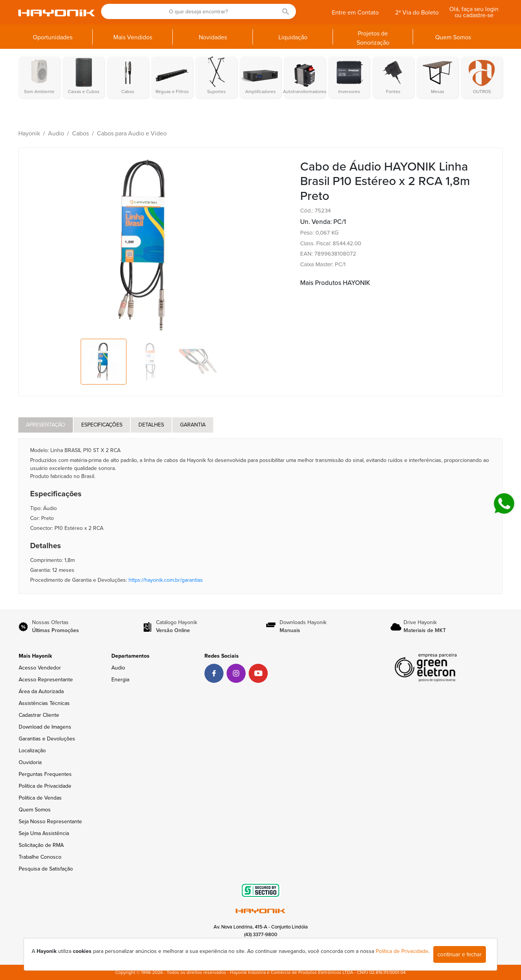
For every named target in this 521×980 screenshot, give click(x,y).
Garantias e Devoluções (47, 739)
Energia (120, 680)
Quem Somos (35, 810)
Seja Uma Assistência (44, 833)
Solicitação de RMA (41, 845)
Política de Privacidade (45, 786)
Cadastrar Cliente (39, 715)
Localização (32, 751)
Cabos (80, 134)
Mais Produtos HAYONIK (335, 283)
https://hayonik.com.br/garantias (166, 580)
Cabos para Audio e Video (132, 134)
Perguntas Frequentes (45, 774)
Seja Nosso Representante (50, 821)
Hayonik (29, 134)
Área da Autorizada (41, 691)
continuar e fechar (460, 954)
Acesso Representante (46, 680)
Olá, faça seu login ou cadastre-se (474, 12)
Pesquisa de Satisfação (46, 869)
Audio (56, 134)
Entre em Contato (355, 13)
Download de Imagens (45, 727)
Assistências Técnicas (44, 703)
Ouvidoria (30, 762)
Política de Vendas (40, 798)
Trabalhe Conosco (40, 857)
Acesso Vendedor (40, 668)
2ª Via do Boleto (417, 13)
